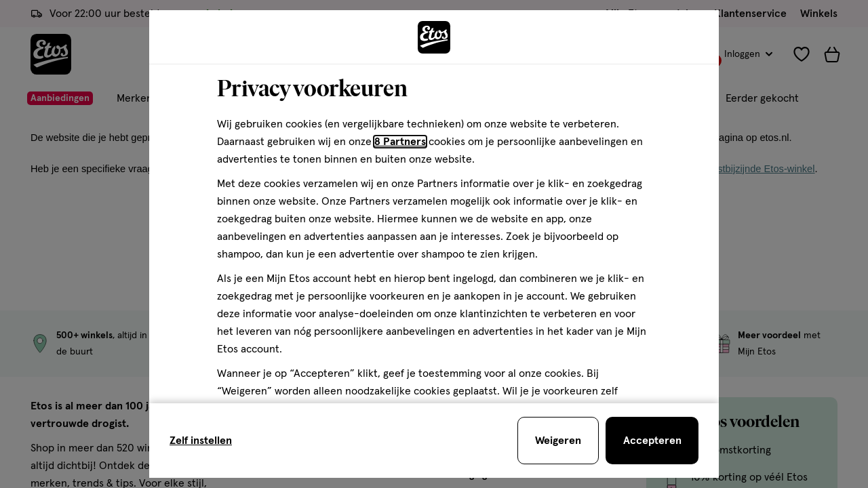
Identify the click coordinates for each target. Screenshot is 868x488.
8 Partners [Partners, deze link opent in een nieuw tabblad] (400, 142)
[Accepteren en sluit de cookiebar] (652, 441)
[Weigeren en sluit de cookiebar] (558, 441)
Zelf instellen (201, 441)
